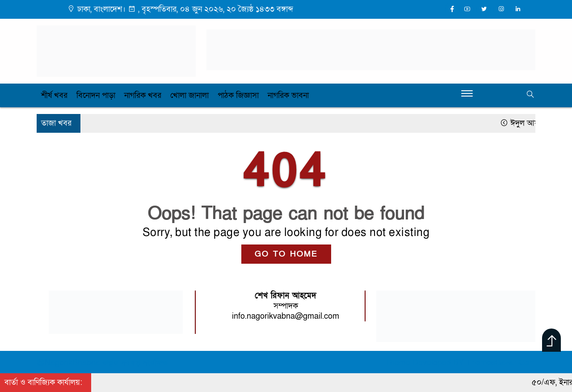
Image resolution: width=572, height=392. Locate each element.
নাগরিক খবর (143, 95)
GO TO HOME (286, 254)
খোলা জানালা (189, 95)
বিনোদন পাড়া (96, 95)
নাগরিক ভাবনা (288, 95)
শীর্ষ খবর (54, 95)
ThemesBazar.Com (501, 363)
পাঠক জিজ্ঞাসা (238, 95)
